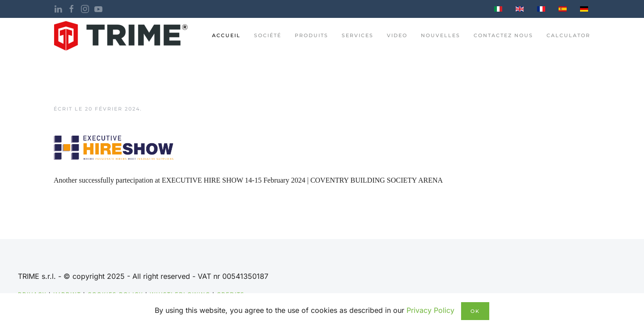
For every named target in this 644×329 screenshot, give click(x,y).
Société (268, 35)
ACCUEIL (226, 35)
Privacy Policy (430, 310)
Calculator (568, 35)
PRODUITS (311, 35)
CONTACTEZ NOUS (503, 35)
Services (358, 35)
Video (397, 35)
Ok (475, 311)
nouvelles (441, 35)
